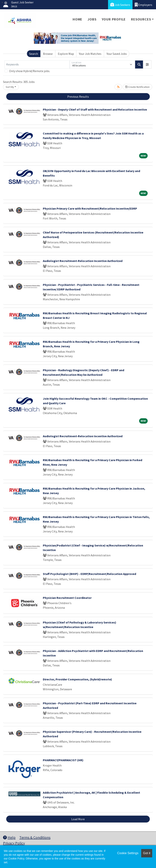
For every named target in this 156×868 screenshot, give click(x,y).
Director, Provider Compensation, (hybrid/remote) (77, 679)
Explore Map (66, 54)
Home (77, 19)
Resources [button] (141, 19)
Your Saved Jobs (117, 54)
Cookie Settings (128, 853)
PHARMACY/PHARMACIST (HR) (63, 760)
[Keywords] (37, 64)
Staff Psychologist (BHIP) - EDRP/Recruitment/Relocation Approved (89, 574)
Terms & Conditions (35, 837)
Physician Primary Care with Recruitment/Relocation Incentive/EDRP (90, 208)
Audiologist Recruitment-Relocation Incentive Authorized (83, 261)
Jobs (92, 19)
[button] (147, 64)
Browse (48, 54)
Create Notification (137, 87)
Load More (78, 819)
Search (34, 54)
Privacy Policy (14, 843)
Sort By (10, 87)
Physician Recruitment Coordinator (67, 598)
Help (9, 837)
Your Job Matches (90, 54)
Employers (143, 5)
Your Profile (114, 19)
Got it (147, 853)
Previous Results (78, 97)
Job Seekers (120, 5)
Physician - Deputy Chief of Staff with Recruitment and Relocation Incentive (95, 109)
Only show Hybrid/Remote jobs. (30, 71)
